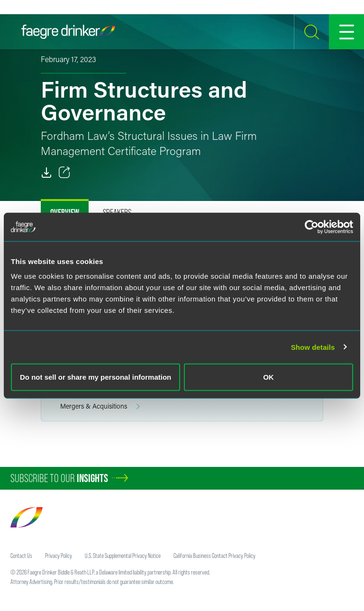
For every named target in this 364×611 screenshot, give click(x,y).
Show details (313, 347)
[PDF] (46, 173)
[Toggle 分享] (64, 173)
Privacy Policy (59, 556)
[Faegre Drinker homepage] (68, 32)
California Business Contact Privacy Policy (214, 556)
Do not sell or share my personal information (96, 377)
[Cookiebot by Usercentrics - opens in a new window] (312, 227)
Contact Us (21, 556)
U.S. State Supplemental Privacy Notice (123, 556)
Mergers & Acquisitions (100, 406)
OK (268, 377)
